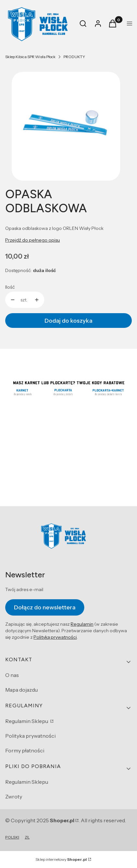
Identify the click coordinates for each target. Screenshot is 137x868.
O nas (12, 675)
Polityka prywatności (30, 736)
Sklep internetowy (61, 859)
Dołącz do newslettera (45, 607)
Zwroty (14, 796)
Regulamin (82, 624)
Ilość (10, 287)
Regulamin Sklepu (27, 721)
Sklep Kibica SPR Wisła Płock (30, 57)
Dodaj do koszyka (68, 321)
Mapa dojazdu (21, 690)
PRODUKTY (74, 57)
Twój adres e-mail (24, 589)
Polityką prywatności (55, 637)
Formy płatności (25, 750)
